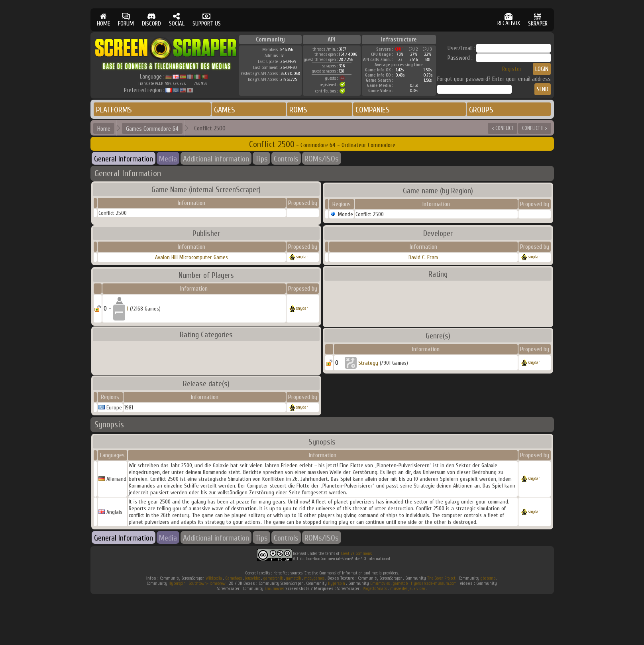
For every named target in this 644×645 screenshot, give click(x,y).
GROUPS (481, 110)
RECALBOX (509, 20)
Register (512, 69)
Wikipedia (214, 578)
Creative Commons (356, 554)
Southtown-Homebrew (207, 583)
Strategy (368, 363)
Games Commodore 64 (152, 129)
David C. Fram (423, 257)
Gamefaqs (234, 578)
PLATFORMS (114, 110)
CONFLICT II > (535, 128)
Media (168, 159)
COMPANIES (373, 110)
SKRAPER (538, 20)
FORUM (126, 20)
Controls (286, 159)
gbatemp (488, 578)
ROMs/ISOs (322, 159)
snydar (302, 257)
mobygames (314, 578)
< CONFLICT (503, 128)
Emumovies (380, 583)
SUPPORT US (207, 20)
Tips (261, 159)
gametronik (273, 578)
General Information (124, 159)
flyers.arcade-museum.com (434, 583)
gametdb (294, 578)
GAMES (225, 110)
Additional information (216, 159)
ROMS (298, 110)
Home (104, 129)
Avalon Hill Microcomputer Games (191, 257)
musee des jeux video (407, 589)
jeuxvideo (253, 578)
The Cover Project (441, 578)
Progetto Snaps (375, 589)
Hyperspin (177, 583)
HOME (103, 20)
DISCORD (151, 20)
